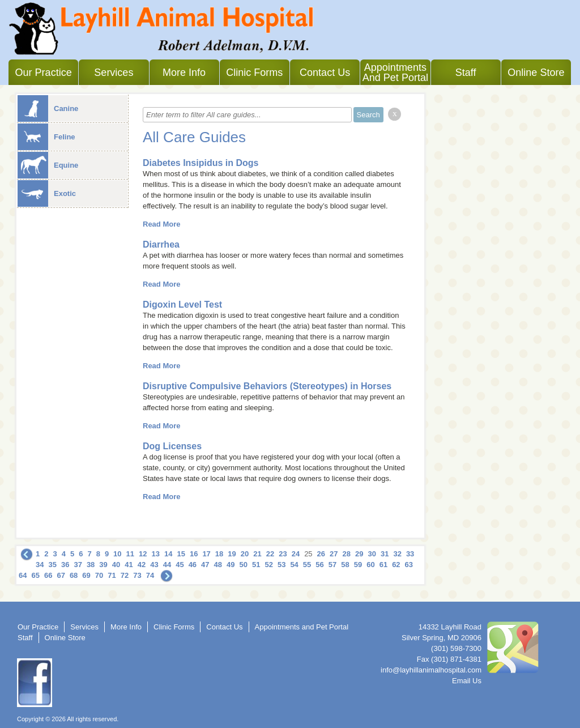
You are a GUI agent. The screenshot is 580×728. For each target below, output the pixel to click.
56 (319, 565)
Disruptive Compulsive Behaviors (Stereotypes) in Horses (267, 386)
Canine (48, 108)
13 (156, 554)
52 (268, 565)
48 (218, 565)
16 (194, 554)
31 (385, 554)
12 (143, 554)
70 (99, 575)
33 (410, 554)
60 (370, 565)
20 (245, 554)
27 (334, 554)
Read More (161, 224)
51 (256, 565)
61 (383, 565)
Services (114, 73)
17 (206, 554)
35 (52, 565)
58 (345, 565)
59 (358, 565)
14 (168, 554)
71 (112, 575)
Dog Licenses (172, 446)
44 (167, 565)
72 (125, 575)
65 (35, 575)
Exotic (47, 193)
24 (296, 554)
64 (23, 575)
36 (65, 565)
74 (150, 575)
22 (270, 554)
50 (244, 565)
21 (257, 554)
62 (396, 565)
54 (294, 565)
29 (359, 554)
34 (40, 565)
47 (205, 565)
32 (397, 554)
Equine (48, 165)
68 (74, 575)
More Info (184, 73)
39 (103, 565)
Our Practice (44, 73)
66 (48, 575)
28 (347, 554)
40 (116, 565)
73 (137, 575)
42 (142, 565)
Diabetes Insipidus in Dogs (201, 163)
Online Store (536, 73)
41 (129, 565)
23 (283, 554)
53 (282, 565)
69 (86, 575)
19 (232, 554)
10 (117, 554)
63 (409, 565)
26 (321, 554)
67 (61, 575)
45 (180, 565)
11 (130, 554)
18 (219, 554)
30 (372, 554)
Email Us (467, 681)
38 (91, 565)
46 (193, 565)
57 (332, 565)
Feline (46, 137)
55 (307, 565)
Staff (466, 73)
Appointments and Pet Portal (395, 73)
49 (231, 565)
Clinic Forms (254, 73)
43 (154, 565)
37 (78, 565)
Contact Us (325, 73)
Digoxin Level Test (182, 305)
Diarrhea (161, 244)
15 (181, 554)
